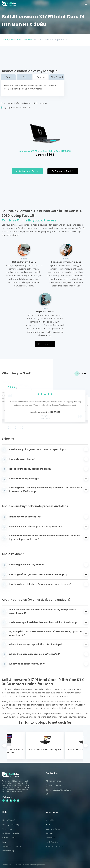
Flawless (41, 77)
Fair (24, 77)
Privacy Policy (8, 851)
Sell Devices (51, 838)
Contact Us (7, 829)
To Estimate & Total (63, 171)
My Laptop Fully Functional (33, 107)
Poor (8, 77)
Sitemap (49, 833)
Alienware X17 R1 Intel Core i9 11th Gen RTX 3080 (45, 151)
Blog (48, 825)
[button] (7, 402)
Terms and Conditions (12, 846)
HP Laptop (45, 416)
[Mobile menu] (86, 4)
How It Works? (9, 820)
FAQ (4, 842)
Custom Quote (9, 838)
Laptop (18, 40)
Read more (45, 344)
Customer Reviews (54, 829)
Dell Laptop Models (11, 833)
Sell (11, 40)
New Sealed (57, 77)
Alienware (28, 40)
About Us (50, 820)
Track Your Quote (53, 842)
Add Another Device (27, 171)
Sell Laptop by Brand (54, 846)
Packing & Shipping (11, 825)
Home (5, 40)
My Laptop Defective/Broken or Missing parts (33, 103)
